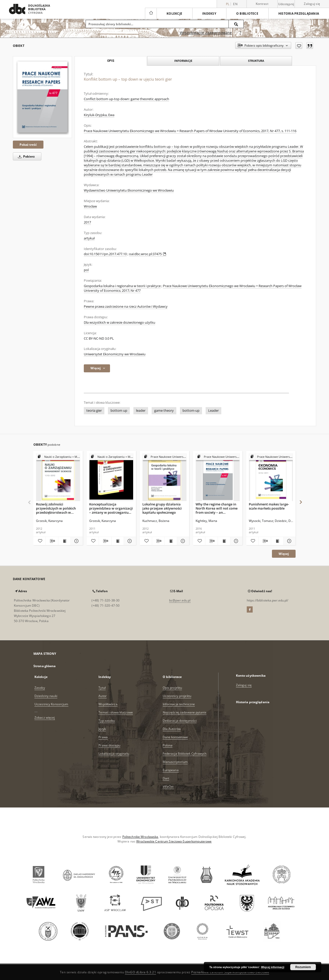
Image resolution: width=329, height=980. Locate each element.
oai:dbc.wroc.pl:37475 (148, 254)
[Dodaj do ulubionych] (299, 46)
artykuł (89, 238)
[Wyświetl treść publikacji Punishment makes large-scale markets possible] (277, 541)
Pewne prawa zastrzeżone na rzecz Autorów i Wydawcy (126, 307)
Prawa (103, 737)
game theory (164, 411)
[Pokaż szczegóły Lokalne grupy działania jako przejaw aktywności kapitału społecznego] (182, 541)
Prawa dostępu (109, 745)
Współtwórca (108, 704)
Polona (168, 745)
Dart (166, 778)
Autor (103, 696)
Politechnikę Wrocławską (140, 837)
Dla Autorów (172, 729)
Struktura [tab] (256, 61)
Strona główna (45, 666)
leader (141, 411)
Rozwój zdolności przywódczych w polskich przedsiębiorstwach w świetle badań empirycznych (56, 508)
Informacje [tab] (183, 61)
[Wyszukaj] (236, 24)
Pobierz (25, 156)
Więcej (284, 554)
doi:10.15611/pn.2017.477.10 (105, 254)
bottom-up (191, 411)
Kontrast (262, 4)
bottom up (119, 411)
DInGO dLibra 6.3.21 (141, 972)
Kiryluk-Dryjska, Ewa (99, 115)
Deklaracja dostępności (180, 721)
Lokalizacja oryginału (114, 754)
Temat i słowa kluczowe (116, 712)
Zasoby (40, 688)
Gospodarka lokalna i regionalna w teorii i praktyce (122, 286)
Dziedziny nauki (46, 696)
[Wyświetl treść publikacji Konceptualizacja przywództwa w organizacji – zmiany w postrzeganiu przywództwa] (118, 541)
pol (86, 270)
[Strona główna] (151, 13)
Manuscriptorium (175, 762)
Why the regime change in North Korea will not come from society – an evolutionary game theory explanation (217, 508)
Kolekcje (174, 14)
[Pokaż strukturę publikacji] (58, 457)
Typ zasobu (107, 721)
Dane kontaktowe (175, 737)
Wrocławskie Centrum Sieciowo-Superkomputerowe (174, 841)
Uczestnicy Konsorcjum (51, 704)
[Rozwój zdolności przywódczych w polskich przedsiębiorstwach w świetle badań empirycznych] (58, 478)
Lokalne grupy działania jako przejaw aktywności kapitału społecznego (162, 508)
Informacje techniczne (179, 704)
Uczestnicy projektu (177, 696)
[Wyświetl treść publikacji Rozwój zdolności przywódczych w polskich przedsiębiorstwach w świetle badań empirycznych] (64, 541)
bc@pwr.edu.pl (180, 600)
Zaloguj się (312, 4)
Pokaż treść (28, 145)
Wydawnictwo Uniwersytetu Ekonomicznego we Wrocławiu (129, 190)
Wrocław (90, 206)
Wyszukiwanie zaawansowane (206, 33)
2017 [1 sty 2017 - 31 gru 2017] (87, 222)
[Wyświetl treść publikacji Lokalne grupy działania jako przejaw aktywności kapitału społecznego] (171, 541)
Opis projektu (172, 688)
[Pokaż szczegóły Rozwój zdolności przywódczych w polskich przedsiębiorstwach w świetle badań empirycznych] (76, 541)
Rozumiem (303, 967)
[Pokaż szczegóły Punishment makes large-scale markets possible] (289, 541)
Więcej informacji (273, 967)
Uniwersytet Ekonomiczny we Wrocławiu (115, 354)
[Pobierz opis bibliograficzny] (52, 541)
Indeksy (209, 14)
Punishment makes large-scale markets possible (269, 506)
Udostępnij (286, 4)
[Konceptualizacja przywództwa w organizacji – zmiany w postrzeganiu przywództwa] (111, 478)
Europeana (171, 770)
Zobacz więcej (45, 717)
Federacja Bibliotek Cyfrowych (185, 754)
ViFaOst (168, 786)
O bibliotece (247, 14)
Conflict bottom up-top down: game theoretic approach (126, 99)
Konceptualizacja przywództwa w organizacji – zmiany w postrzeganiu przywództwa (111, 508)
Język (102, 729)
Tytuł (102, 688)
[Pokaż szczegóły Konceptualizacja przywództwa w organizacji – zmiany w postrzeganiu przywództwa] (129, 541)
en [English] (235, 4)
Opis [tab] (111, 61)
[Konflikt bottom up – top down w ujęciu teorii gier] (42, 97)
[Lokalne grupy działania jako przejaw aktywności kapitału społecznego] (164, 478)
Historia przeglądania (299, 14)
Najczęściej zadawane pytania (185, 712)
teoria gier (94, 411)
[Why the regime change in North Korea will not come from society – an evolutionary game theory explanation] (218, 478)
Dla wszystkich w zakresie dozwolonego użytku (120, 323)
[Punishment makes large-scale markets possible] (271, 478)
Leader (213, 411)
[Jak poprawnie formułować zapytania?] (240, 33)
